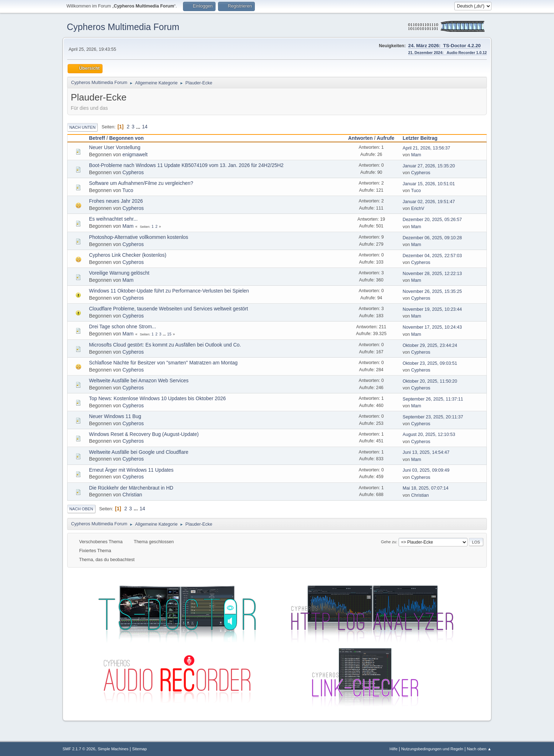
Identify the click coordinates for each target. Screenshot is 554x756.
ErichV (418, 208)
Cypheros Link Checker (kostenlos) (128, 255)
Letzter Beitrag (423, 138)
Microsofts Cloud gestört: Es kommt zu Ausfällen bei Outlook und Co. (165, 345)
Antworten (360, 138)
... (139, 127)
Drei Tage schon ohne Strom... (123, 327)
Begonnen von (126, 138)
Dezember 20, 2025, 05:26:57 (432, 220)
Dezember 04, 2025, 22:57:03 (432, 256)
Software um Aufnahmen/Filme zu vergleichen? (141, 183)
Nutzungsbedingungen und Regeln (432, 749)
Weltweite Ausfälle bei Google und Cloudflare (139, 452)
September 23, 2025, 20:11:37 (433, 417)
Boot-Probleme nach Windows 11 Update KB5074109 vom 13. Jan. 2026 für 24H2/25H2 (186, 165)
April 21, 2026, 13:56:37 (427, 148)
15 (169, 334)
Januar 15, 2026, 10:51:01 (429, 184)
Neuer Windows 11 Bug (115, 416)
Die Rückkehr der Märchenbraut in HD (131, 488)
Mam (416, 155)
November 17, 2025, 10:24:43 (432, 327)
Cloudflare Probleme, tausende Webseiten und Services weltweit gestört (169, 309)
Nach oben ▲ (479, 749)
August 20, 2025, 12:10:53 (429, 435)
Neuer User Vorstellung (115, 147)
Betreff (97, 138)
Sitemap (140, 749)
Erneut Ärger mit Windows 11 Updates (131, 470)
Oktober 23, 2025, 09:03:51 (430, 363)
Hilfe (394, 749)
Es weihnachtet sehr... (113, 219)
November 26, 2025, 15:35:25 (432, 291)
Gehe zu (389, 542)
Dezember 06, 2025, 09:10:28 (432, 238)
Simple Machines (113, 749)
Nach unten (82, 127)
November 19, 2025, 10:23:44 (432, 309)
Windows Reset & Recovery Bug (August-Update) (144, 434)
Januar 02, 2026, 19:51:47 (429, 202)
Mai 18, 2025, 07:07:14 (426, 488)
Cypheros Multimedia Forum (123, 27)
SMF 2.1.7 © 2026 (79, 749)
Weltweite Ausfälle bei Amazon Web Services (139, 381)
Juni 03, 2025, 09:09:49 (426, 470)
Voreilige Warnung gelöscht (119, 273)
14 (145, 127)
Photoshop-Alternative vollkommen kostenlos (139, 237)
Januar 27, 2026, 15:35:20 (429, 166)
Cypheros (133, 172)
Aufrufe (385, 138)
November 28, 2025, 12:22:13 (432, 274)
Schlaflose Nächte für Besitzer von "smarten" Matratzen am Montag (163, 363)
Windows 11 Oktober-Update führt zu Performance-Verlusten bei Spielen (169, 291)
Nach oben (81, 509)
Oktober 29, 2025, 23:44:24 (430, 345)
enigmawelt (135, 154)
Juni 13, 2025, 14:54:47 (426, 452)
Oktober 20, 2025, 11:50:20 (430, 381)
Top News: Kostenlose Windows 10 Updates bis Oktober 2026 (157, 398)
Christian (132, 495)
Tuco (128, 190)
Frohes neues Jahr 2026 (116, 201)
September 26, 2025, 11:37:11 (433, 399)
